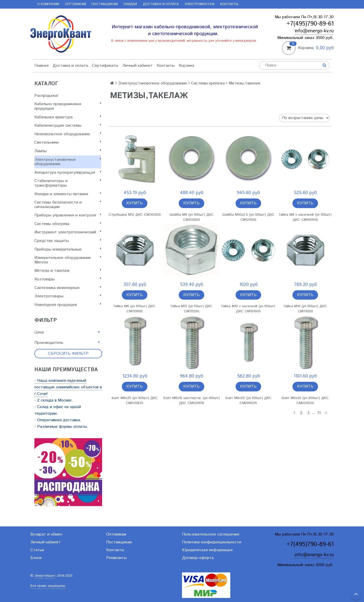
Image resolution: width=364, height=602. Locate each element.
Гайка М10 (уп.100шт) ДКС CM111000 (305, 309)
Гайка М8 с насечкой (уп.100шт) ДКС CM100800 (305, 217)
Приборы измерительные (68, 249)
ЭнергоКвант (45, 576)
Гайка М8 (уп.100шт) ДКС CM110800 (135, 309)
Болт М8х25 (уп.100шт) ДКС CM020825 (135, 400)
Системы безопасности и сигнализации (68, 205)
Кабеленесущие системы (68, 126)
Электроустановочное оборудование (68, 162)
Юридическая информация (207, 550)
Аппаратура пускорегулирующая (68, 173)
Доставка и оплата (161, 4)
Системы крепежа (208, 83)
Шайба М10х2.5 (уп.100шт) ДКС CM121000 (248, 217)
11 (319, 413)
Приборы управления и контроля (68, 215)
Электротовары (68, 296)
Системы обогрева (68, 224)
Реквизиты (116, 558)
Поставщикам (105, 4)
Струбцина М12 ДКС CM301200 (135, 215)
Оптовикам (75, 4)
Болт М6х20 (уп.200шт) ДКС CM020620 (305, 400)
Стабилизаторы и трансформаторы (68, 183)
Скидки (130, 4)
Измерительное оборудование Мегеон (68, 260)
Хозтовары (68, 279)
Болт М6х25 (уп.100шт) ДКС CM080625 (248, 400)
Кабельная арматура (68, 117)
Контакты (229, 4)
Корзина (186, 66)
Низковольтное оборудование (68, 134)
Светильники (68, 142)
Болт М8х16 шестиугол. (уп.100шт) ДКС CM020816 (192, 400)
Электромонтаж (200, 4)
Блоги (36, 558)
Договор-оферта (198, 558)
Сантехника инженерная (68, 288)
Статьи (37, 550)
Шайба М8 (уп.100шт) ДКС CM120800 (192, 217)
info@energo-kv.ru (314, 31)
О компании (48, 4)
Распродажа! (46, 96)
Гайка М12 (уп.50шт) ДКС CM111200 (191, 309)
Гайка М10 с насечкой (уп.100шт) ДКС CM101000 (248, 309)
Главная (41, 66)
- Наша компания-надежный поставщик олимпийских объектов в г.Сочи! (68, 387)
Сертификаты (105, 66)
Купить (135, 203)
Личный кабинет (138, 66)
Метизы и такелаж (68, 271)
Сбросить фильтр (68, 354)
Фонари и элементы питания (68, 194)
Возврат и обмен (46, 534)
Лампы (68, 151)
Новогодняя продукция (68, 305)
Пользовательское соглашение (211, 534)
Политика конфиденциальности (212, 542)
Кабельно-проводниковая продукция (68, 106)
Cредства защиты (68, 241)
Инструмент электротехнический (68, 232)
